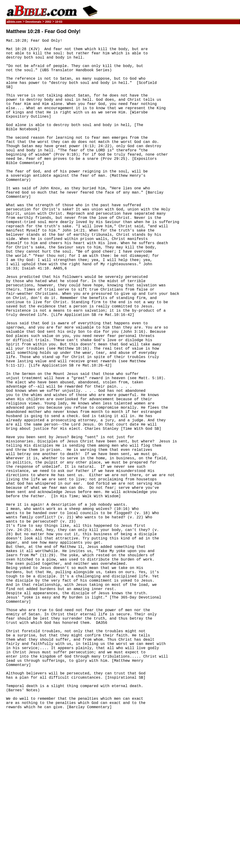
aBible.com (14, 22)
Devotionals (33, 22)
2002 (48, 22)
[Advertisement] (218, 99)
